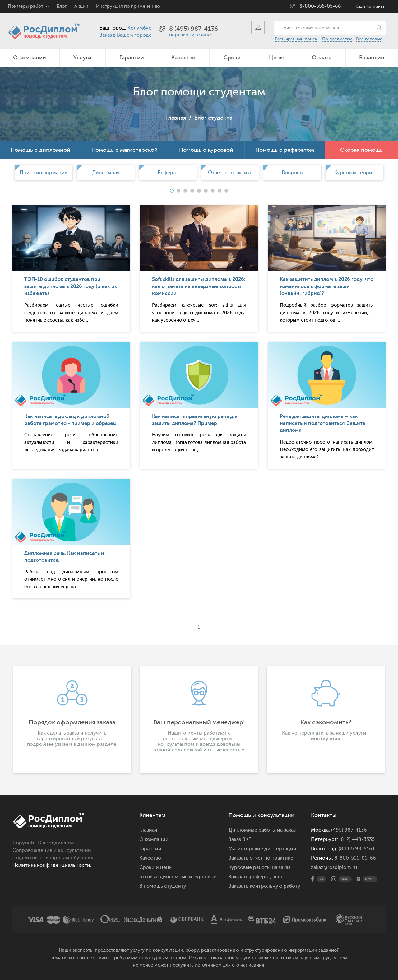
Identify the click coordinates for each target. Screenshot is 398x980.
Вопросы (292, 173)
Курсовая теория (354, 173)
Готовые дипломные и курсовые (178, 877)
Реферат (168, 173)
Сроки (232, 58)
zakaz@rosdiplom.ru (334, 867)
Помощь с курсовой (206, 150)
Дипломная (106, 173)
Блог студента (213, 118)
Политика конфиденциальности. (52, 865)
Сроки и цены (156, 867)
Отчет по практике (230, 173)
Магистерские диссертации (262, 849)
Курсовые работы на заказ (259, 867)
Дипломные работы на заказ (262, 830)
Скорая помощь (361, 150)
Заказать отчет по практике (261, 858)
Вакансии (372, 58)
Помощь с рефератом (285, 150)
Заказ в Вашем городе (126, 35)
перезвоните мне (190, 35)
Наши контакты (370, 6)
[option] (44, 173)
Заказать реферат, (250, 877)
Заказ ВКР (240, 839)
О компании (30, 58)
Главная (176, 118)
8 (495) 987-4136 (194, 29)
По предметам (337, 39)
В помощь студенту (163, 886)
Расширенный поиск (296, 39)
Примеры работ (25, 6)
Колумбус (139, 28)
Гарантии (132, 58)
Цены (276, 58)
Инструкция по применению (128, 6)
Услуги (82, 58)
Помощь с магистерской (125, 150)
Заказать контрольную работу (264, 886)
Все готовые (369, 39)
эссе (278, 877)
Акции (81, 6)
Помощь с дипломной (40, 150)
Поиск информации (44, 173)
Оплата (322, 58)
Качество (183, 58)
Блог (62, 6)
